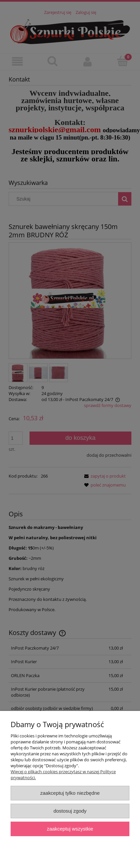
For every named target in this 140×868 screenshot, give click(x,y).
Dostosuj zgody (70, 811)
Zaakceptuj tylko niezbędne (70, 793)
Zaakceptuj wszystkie (70, 829)
